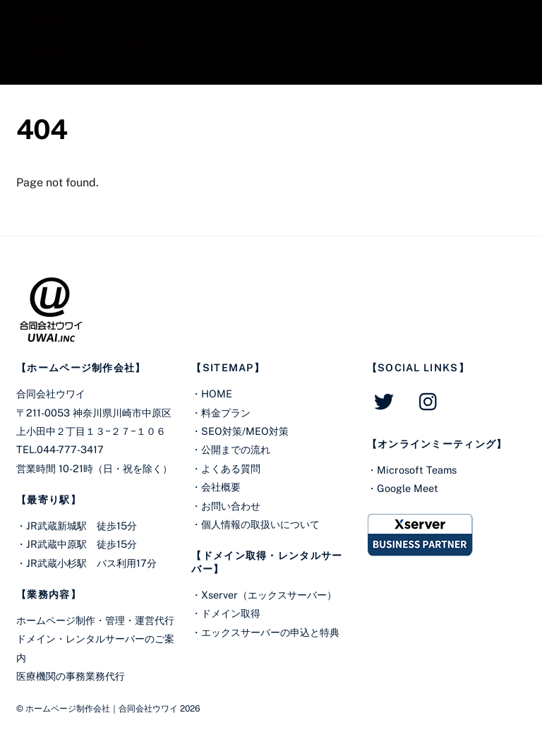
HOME (217, 394)
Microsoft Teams (417, 470)
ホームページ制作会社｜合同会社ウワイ (102, 708)
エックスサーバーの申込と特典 (270, 632)
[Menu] (506, 19)
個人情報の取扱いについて (260, 524)
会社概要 (221, 487)
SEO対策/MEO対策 (245, 431)
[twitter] (386, 401)
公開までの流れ (236, 449)
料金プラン (226, 413)
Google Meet (408, 488)
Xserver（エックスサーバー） (269, 595)
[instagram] (432, 401)
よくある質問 (231, 468)
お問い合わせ (231, 506)
